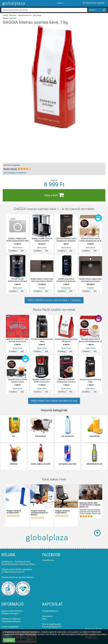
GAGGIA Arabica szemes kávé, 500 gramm (66, 340)
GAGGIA (13, 18)
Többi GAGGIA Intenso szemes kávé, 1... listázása (54, 300)
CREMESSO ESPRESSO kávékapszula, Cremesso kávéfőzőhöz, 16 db (66, 381)
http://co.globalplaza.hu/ (52, 627)
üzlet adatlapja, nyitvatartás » (15, 173)
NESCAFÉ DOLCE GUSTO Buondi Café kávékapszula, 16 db (90, 340)
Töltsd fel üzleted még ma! (14, 572)
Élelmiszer (13, 15)
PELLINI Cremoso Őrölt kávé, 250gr (90, 381)
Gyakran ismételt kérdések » (12, 611)
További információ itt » (13, 637)
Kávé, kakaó (37, 15)
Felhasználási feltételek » (11, 621)
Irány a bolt (54, 195)
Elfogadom (9, 640)
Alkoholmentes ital (25, 15)
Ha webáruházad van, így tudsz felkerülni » (18, 577)
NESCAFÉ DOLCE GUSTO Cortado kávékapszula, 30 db (90, 240)
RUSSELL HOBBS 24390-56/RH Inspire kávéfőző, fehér (18, 240)
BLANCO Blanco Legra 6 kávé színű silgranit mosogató (90, 280)
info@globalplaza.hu (50, 611)
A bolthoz (13, 251)
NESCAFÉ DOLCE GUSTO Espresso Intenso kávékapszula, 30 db (18, 381)
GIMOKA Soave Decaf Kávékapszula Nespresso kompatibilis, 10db (66, 280)
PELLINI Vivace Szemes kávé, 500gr (42, 340)
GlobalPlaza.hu (48, 560)
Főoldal (5, 15)
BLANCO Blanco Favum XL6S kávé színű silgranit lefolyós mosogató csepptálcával (42, 280)
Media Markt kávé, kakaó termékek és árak (54, 401)
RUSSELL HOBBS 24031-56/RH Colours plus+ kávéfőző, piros (42, 381)
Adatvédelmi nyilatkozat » (11, 619)
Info (22, 251)
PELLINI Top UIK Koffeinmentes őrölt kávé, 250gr (18, 280)
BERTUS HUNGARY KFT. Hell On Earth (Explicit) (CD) (18, 340)
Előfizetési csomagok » (10, 613)
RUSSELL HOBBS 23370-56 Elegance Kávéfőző (42, 240)
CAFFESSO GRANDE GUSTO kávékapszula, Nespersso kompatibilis (66, 240)
